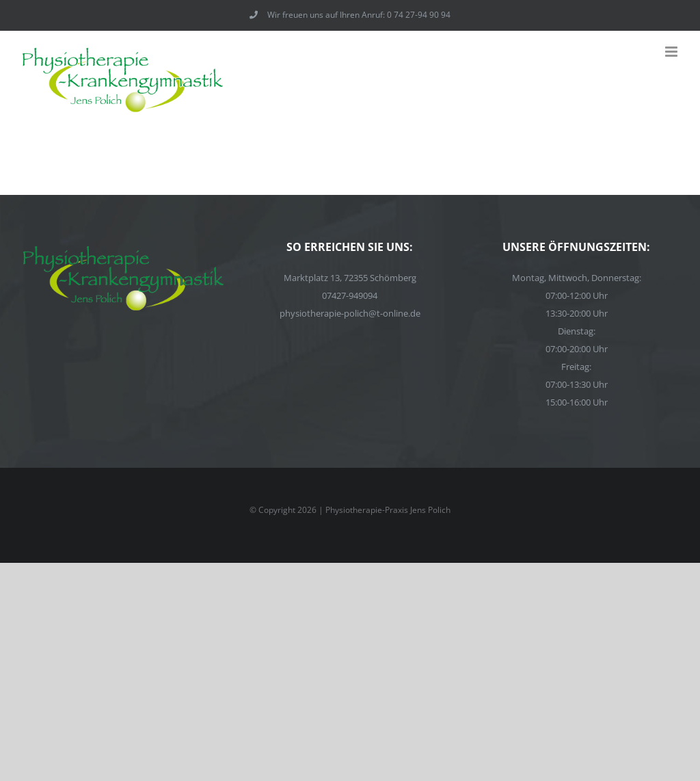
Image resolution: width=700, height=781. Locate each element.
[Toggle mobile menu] (672, 52)
